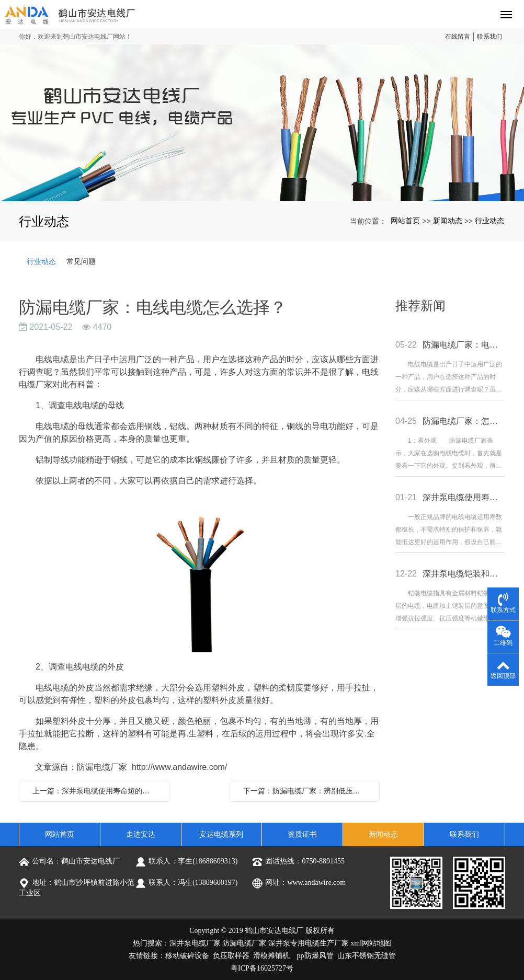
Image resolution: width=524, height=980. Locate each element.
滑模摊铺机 (271, 956)
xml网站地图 (371, 943)
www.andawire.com (316, 883)
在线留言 (458, 37)
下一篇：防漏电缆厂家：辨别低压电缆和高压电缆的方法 (307, 791)
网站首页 (405, 221)
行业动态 (489, 221)
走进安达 (141, 834)
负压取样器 (231, 956)
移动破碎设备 (187, 956)
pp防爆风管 (315, 956)
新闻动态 (448, 221)
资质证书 (302, 834)
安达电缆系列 (221, 834)
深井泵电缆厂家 (195, 943)
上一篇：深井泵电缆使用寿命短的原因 (95, 791)
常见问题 (81, 261)
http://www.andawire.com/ (179, 767)
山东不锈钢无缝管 (367, 956)
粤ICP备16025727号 (262, 968)
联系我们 (489, 37)
